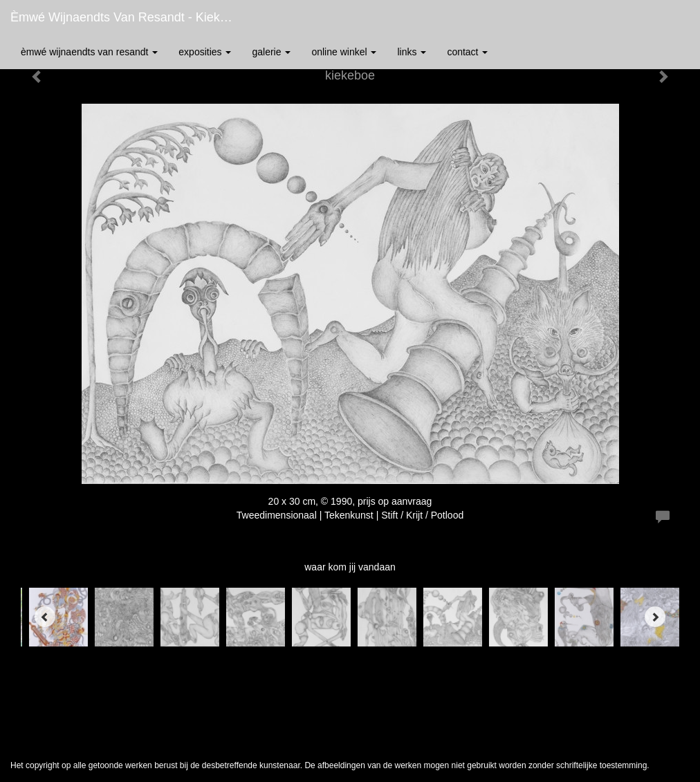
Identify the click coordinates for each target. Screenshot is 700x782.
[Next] (655, 617)
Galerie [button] (271, 52)
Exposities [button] (205, 52)
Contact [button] (467, 52)
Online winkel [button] (344, 52)
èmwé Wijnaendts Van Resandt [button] (89, 52)
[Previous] (45, 617)
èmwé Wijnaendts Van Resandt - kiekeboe (129, 17)
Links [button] (412, 52)
